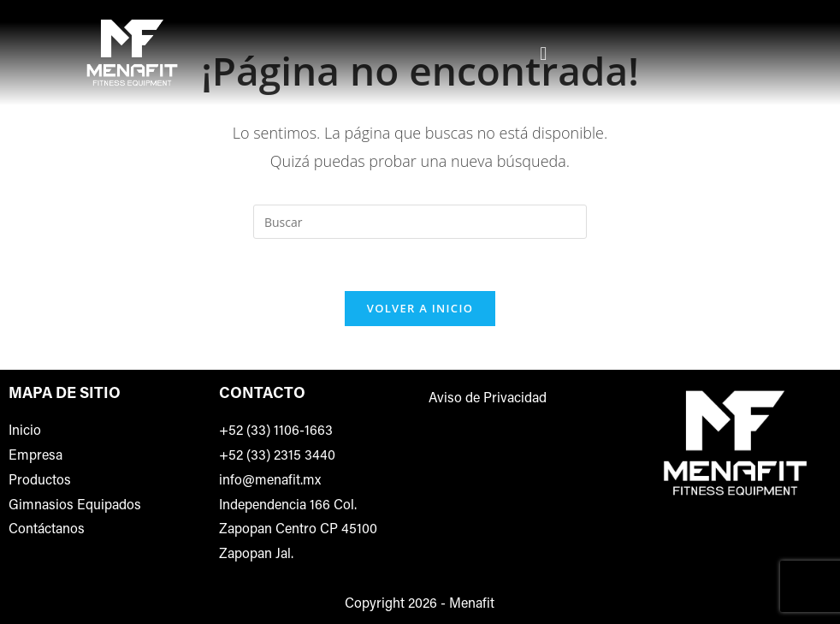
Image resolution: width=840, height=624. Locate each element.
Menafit (472, 604)
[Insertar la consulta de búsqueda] (420, 222)
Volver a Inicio (420, 308)
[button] (544, 53)
